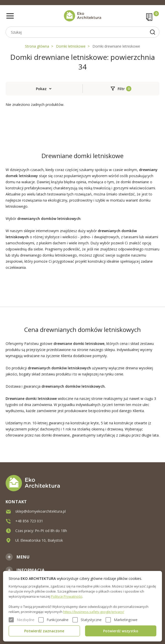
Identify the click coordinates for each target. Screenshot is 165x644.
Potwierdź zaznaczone (44, 631)
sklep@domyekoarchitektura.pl (40, 511)
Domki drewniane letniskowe (116, 46)
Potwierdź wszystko (121, 631)
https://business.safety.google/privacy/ (94, 612)
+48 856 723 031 (29, 521)
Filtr (121, 89)
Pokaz (41, 89)
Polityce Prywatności (67, 596)
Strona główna (37, 46)
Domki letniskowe (71, 46)
